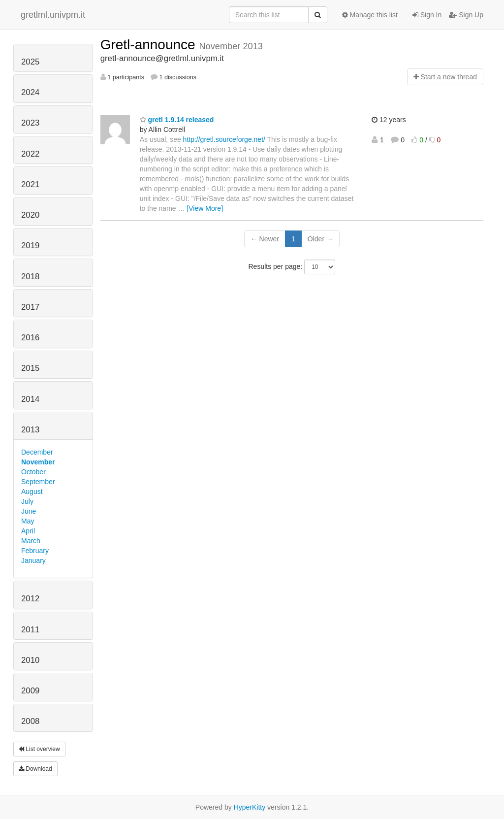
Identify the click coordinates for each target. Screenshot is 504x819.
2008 (30, 721)
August (32, 491)
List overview (39, 749)
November (38, 462)
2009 (30, 691)
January (33, 560)
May (28, 521)
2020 (30, 215)
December (37, 452)
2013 (30, 430)
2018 (30, 277)
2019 (30, 246)
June (29, 511)
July (27, 501)
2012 (30, 599)
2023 (30, 123)
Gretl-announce (150, 45)
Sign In (427, 15)
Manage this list (370, 15)
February (35, 551)
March (31, 541)
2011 (30, 630)
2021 (30, 184)
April (28, 531)
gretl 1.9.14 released (177, 120)
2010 (30, 660)
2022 (30, 154)
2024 (30, 92)
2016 (30, 338)
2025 (30, 62)
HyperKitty (250, 807)
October (33, 472)
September (38, 482)
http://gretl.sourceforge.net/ (224, 139)
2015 (30, 368)
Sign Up (466, 15)
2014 (30, 399)
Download (35, 769)
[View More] (205, 208)
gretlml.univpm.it (53, 15)
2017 (30, 307)
